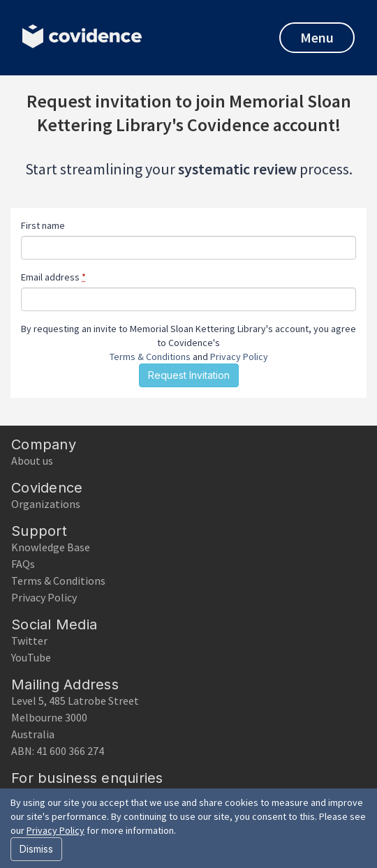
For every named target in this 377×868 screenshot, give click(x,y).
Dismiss (36, 849)
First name (43, 225)
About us (32, 461)
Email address (53, 277)
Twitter (29, 641)
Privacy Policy (239, 357)
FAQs (23, 564)
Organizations (46, 504)
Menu (317, 37)
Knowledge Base (51, 547)
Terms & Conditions (150, 357)
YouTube (31, 657)
